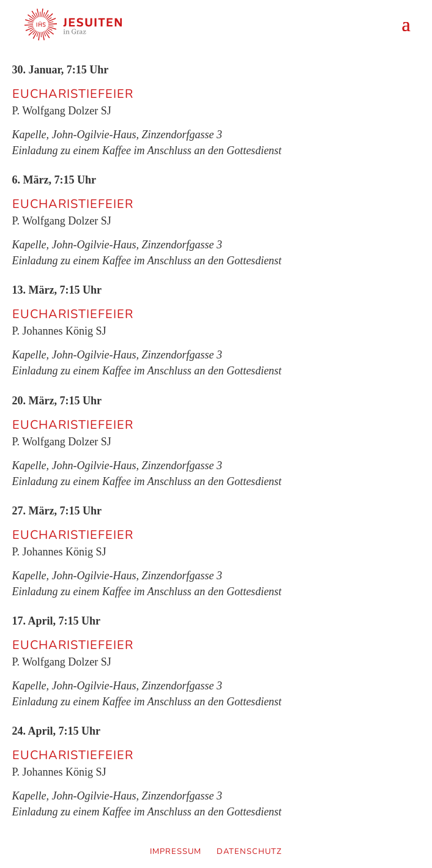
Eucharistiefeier (73, 94)
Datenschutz (249, 851)
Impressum (176, 851)
